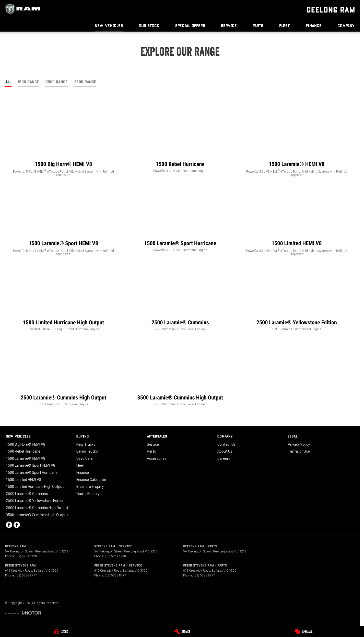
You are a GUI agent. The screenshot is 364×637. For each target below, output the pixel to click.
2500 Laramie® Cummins (27, 494)
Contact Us (226, 444)
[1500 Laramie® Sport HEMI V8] (63, 221)
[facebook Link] (9, 525)
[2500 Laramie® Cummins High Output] (63, 373)
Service (229, 25)
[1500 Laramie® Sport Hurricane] (180, 219)
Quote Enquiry (88, 494)
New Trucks (86, 444)
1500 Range (28, 82)
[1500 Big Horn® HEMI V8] (63, 142)
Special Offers (190, 25)
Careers (224, 458)
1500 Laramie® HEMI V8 (26, 458)
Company (346, 25)
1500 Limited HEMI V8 (24, 480)
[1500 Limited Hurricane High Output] (63, 298)
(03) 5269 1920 (26, 556)
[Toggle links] (23, 613)
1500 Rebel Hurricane (23, 451)
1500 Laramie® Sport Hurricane (32, 473)
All (8, 82)
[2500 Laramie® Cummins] (180, 298)
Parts (258, 25)
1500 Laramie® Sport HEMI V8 (31, 465)
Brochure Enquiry (90, 487)
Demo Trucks (87, 451)
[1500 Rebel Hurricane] (180, 140)
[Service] (182, 632)
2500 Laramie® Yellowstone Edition (35, 501)
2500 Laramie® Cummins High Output (37, 508)
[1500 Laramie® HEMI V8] (297, 142)
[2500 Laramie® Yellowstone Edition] (297, 298)
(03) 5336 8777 (26, 575)
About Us (225, 451)
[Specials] (303, 632)
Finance (314, 25)
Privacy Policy (299, 444)
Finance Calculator (91, 480)
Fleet (285, 25)
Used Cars (85, 458)
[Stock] (61, 632)
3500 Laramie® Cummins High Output (37, 515)
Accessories (157, 458)
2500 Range (57, 82)
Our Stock (149, 25)
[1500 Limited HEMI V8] (297, 221)
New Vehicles (109, 25)
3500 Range (85, 82)
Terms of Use (299, 451)
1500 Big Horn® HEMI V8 (26, 444)
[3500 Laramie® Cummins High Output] (180, 373)
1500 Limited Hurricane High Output (35, 487)
